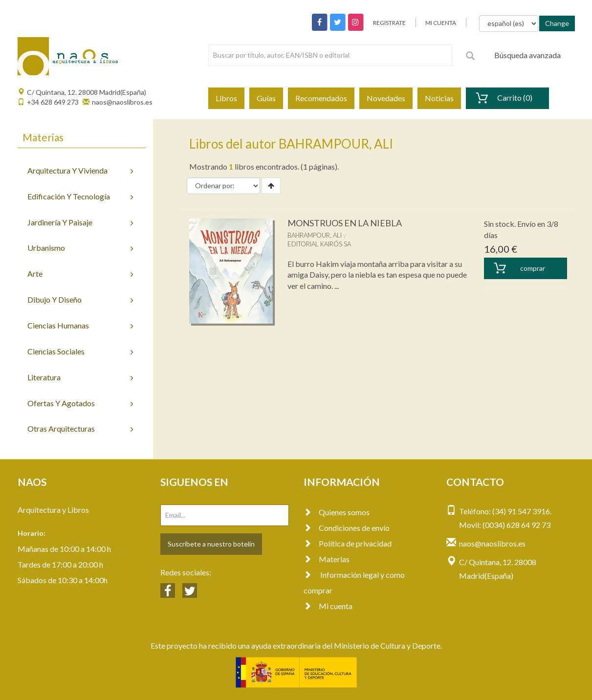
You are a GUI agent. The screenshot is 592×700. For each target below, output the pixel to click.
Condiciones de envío (347, 528)
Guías (266, 98)
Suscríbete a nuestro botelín (211, 544)
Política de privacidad (348, 543)
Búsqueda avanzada (527, 55)
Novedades (386, 98)
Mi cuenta (328, 606)
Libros (226, 98)
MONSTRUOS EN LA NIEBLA (345, 223)
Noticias (439, 98)
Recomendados (321, 98)
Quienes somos (337, 512)
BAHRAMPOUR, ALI (315, 235)
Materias (327, 559)
